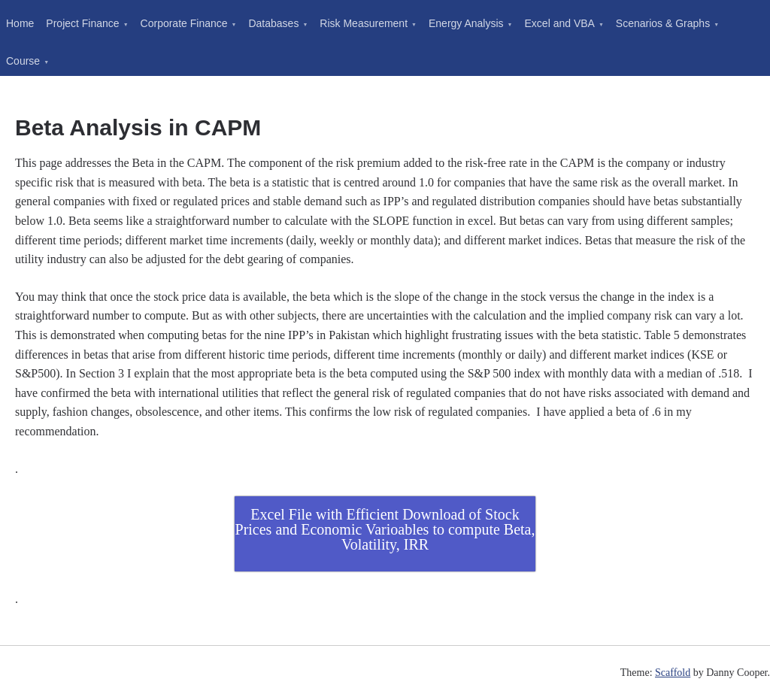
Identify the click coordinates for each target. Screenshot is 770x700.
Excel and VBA (560, 23)
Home (20, 23)
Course (23, 61)
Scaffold (673, 673)
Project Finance (82, 23)
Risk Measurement (364, 23)
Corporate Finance (184, 23)
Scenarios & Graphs (663, 23)
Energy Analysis (466, 23)
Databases (273, 23)
